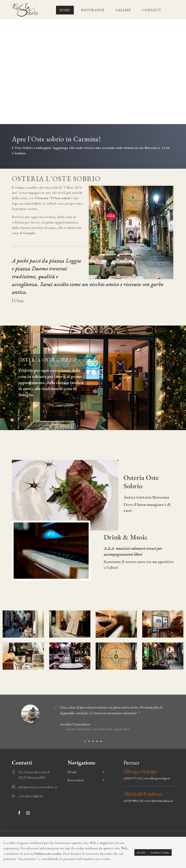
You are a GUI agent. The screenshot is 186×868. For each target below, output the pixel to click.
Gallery (123, 10)
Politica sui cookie (48, 854)
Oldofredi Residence (143, 794)
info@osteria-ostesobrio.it (38, 787)
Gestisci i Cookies (160, 852)
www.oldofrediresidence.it (159, 801)
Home (65, 10)
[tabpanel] (93, 719)
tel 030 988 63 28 (133, 801)
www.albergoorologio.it (157, 778)
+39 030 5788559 (31, 796)
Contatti (151, 10)
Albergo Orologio (141, 771)
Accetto (141, 852)
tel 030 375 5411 (133, 778)
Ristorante (93, 10)
